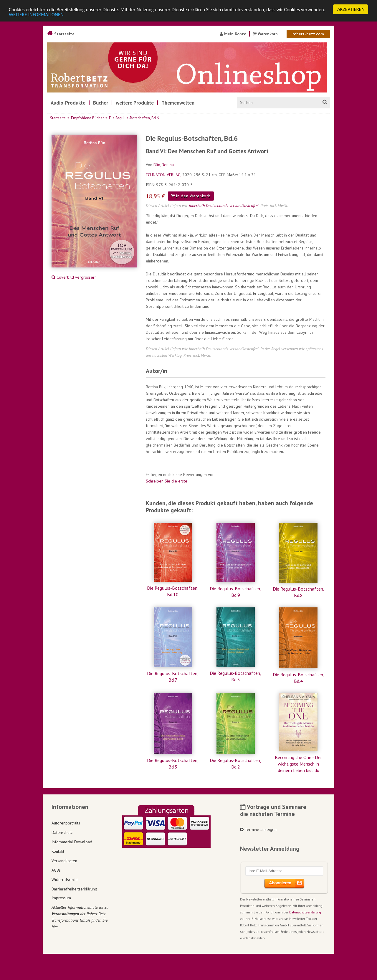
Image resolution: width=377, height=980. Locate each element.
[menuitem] (68, 103)
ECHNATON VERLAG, (164, 175)
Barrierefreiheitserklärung (74, 889)
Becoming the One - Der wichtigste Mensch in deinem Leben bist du (298, 764)
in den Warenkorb (191, 196)
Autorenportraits (66, 823)
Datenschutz (62, 832)
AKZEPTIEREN (351, 9)
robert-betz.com (308, 34)
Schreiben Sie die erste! (167, 481)
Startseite (61, 34)
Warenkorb (266, 34)
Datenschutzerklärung (305, 912)
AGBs (56, 870)
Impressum (61, 898)
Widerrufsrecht (65, 880)
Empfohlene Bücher (87, 118)
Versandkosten (64, 861)
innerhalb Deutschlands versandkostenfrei (224, 206)
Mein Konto (233, 34)
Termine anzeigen (258, 829)
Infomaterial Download (72, 842)
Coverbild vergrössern (74, 277)
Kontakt (58, 851)
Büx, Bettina (164, 165)
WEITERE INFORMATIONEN (36, 14)
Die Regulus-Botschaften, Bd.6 (134, 118)
